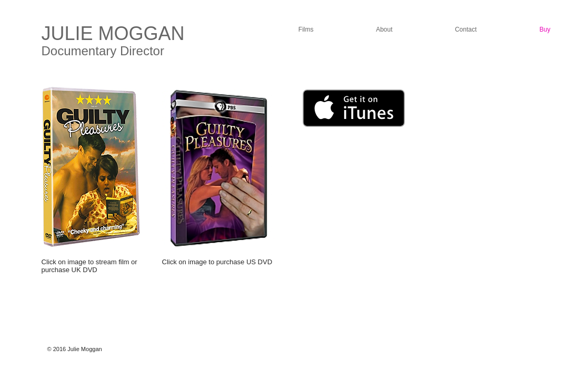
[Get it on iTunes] (354, 108)
